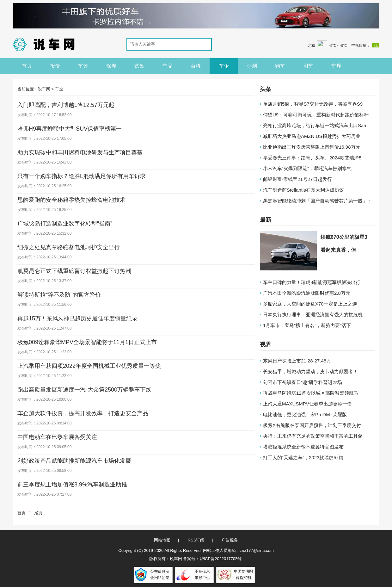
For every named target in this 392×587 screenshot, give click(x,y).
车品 (168, 66)
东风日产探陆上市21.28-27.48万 (297, 361)
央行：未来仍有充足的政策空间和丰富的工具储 (313, 436)
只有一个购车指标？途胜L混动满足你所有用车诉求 (82, 176)
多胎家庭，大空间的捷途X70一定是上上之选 (310, 304)
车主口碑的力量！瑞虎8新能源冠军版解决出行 (312, 282)
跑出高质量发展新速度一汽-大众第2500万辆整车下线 (84, 390)
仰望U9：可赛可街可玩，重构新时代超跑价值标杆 (316, 115)
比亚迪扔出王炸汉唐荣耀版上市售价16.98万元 (312, 147)
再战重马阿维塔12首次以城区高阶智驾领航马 (311, 393)
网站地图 (162, 540)
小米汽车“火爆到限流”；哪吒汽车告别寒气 (307, 168)
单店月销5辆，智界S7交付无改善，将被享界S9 (313, 104)
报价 (55, 66)
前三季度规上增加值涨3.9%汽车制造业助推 (72, 485)
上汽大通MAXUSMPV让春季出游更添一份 (307, 404)
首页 (27, 66)
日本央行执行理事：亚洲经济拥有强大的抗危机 (313, 315)
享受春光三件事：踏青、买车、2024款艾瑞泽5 (312, 158)
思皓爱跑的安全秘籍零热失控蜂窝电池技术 (71, 200)
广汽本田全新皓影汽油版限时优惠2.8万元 (307, 293)
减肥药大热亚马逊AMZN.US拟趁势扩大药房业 (312, 136)
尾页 (38, 513)
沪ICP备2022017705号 (221, 559)
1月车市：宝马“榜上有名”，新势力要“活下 (307, 325)
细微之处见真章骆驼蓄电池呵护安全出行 (69, 247)
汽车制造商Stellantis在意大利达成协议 (303, 190)
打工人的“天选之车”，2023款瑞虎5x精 (303, 457)
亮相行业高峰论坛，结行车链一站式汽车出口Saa (315, 125)
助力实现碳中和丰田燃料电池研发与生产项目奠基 (80, 152)
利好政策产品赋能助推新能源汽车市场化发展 (74, 461)
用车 (308, 66)
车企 (224, 66)
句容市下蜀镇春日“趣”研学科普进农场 (303, 382)
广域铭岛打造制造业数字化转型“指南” (65, 224)
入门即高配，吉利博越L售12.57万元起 (66, 105)
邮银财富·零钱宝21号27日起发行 (297, 179)
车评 (83, 66)
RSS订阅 (196, 540)
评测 (252, 66)
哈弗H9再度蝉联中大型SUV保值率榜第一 (70, 129)
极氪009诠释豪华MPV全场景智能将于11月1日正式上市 (87, 342)
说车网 (44, 89)
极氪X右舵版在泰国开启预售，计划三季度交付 (312, 425)
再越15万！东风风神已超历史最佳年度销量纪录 (77, 318)
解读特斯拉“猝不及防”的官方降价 (59, 295)
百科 (196, 66)
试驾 (139, 66)
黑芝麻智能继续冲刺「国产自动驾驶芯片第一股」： (318, 201)
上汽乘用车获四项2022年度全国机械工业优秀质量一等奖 (89, 366)
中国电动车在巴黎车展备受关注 (57, 437)
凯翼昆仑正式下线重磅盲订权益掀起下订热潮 (74, 271)
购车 (280, 66)
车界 (336, 66)
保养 (111, 66)
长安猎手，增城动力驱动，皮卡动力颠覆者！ (310, 371)
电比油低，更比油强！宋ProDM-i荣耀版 (305, 414)
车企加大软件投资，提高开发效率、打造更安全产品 (83, 413)
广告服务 (230, 540)
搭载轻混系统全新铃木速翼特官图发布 (303, 447)
